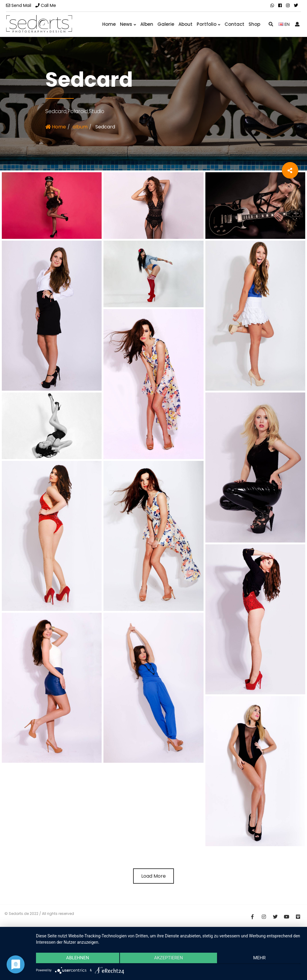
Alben (147, 24)
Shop (254, 24)
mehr (261, 959)
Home (109, 24)
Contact (234, 24)
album (80, 127)
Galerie (166, 24)
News (128, 24)
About (185, 24)
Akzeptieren (168, 959)
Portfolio (209, 24)
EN (284, 24)
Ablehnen (76, 959)
